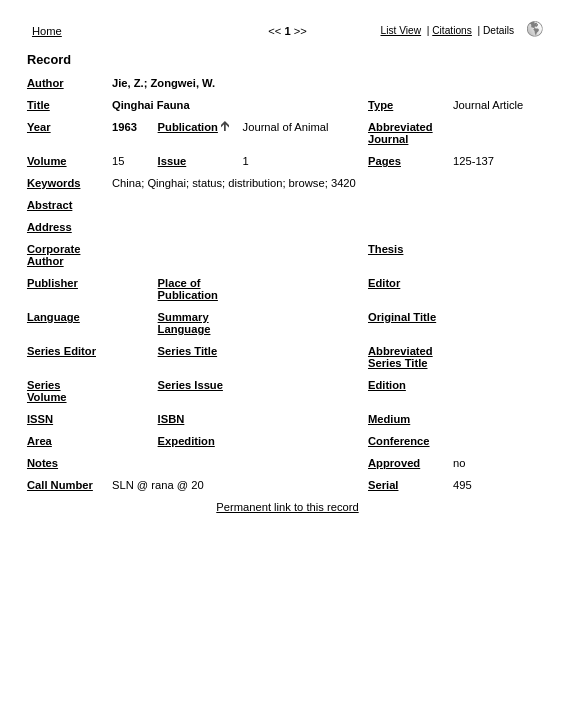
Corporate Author (53, 255)
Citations (452, 30)
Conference (399, 441)
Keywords (53, 183)
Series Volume (47, 391)
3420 (343, 183)
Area (39, 441)
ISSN (40, 419)
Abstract (49, 205)
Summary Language (184, 323)
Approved (394, 463)
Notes (42, 463)
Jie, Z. (128, 83)
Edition (387, 385)
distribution (255, 183)
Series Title (188, 351)
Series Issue (190, 385)
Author (45, 83)
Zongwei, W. (183, 83)
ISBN (171, 419)
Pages (384, 161)
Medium (389, 419)
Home (47, 31)
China (126, 183)
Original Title (402, 317)
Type (380, 105)
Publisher (52, 283)
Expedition (186, 441)
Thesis (385, 249)
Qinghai (166, 183)
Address (49, 227)
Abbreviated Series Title (400, 357)
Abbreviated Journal (400, 133)
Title (38, 105)
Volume (47, 161)
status (207, 183)
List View (401, 30)
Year (39, 127)
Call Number (60, 485)
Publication (188, 127)
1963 (124, 127)
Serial (383, 485)
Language (53, 317)
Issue (172, 161)
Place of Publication (188, 289)
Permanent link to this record (287, 507)
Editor (384, 283)
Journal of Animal (286, 127)
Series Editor (61, 351)
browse (307, 183)
